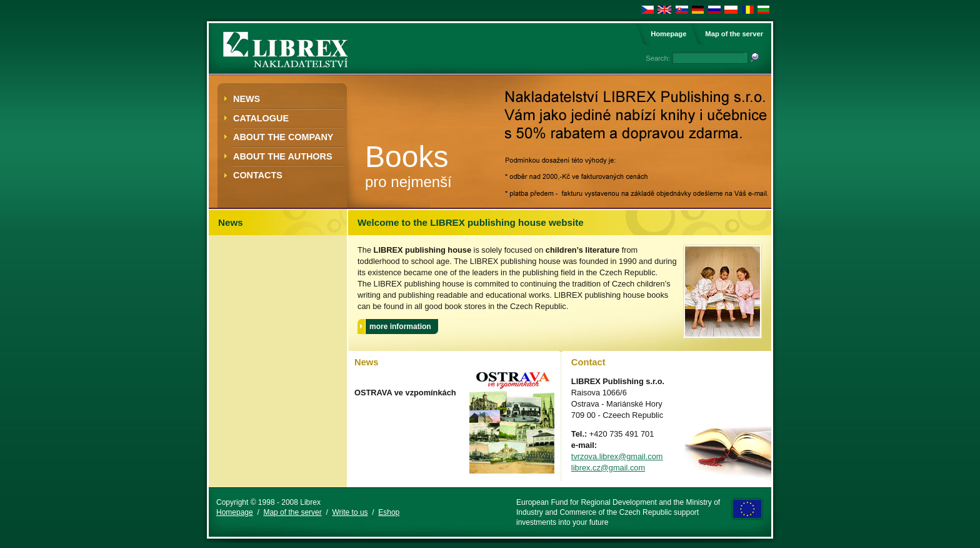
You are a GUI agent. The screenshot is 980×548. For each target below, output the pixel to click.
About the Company (283, 137)
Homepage (668, 34)
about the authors (283, 156)
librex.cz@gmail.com (608, 468)
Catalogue (261, 118)
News (247, 99)
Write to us (350, 512)
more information (400, 327)
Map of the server (734, 34)
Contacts (258, 175)
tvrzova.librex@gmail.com (617, 456)
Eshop (389, 512)
